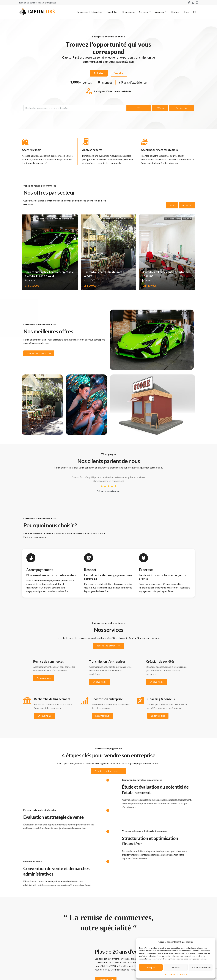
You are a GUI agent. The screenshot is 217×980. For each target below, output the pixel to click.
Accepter (151, 967)
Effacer (160, 108)
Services (143, 12)
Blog (186, 12)
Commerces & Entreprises (90, 12)
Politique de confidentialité (176, 974)
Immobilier (112, 12)
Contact (175, 12)
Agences (160, 12)
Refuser (176, 967)
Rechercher (182, 108)
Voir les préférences (201, 967)
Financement (128, 12)
